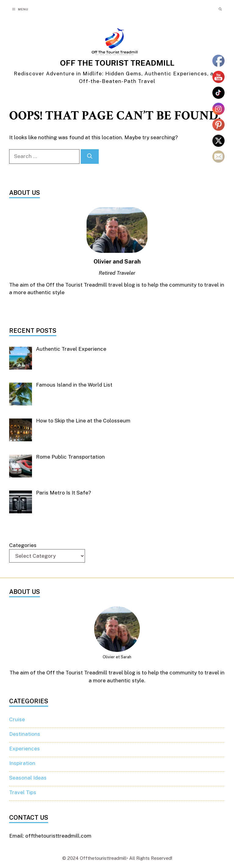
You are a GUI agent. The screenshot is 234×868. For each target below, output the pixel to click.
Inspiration (22, 763)
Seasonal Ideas (28, 778)
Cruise (17, 719)
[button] (220, 9)
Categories (23, 545)
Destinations (25, 734)
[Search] (90, 157)
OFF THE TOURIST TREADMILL (117, 63)
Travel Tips (23, 792)
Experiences (25, 749)
